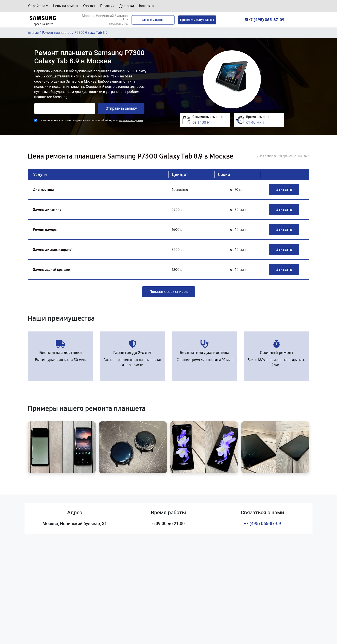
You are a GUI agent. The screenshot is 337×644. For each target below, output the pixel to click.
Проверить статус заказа (197, 20)
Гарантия (107, 6)
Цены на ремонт (65, 6)
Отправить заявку (121, 108)
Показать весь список (169, 292)
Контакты (147, 6)
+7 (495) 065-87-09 (262, 524)
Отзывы (89, 6)
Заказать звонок (153, 20)
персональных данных (131, 120)
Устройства (36, 6)
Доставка (127, 6)
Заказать (284, 190)
